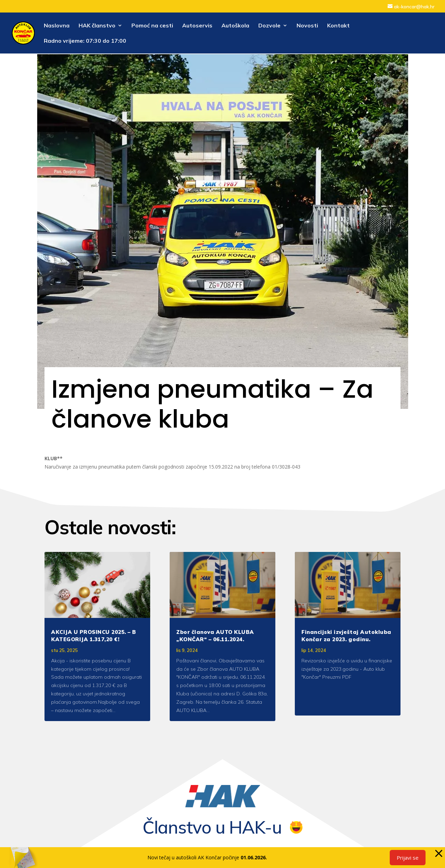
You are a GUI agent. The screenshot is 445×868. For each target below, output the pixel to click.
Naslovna (57, 26)
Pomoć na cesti (152, 26)
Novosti (307, 26)
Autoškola (235, 26)
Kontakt (338, 26)
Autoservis (197, 26)
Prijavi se (408, 858)
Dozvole (269, 26)
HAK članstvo (97, 26)
